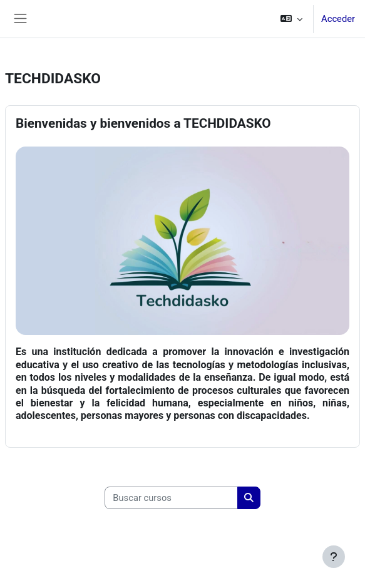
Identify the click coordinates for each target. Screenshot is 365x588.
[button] (291, 19)
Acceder (338, 19)
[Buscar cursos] (171, 498)
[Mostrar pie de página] (334, 557)
